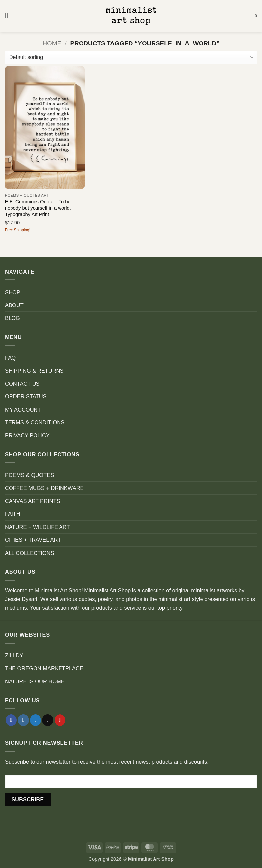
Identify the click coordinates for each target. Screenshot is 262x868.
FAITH (13, 514)
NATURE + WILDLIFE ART (37, 527)
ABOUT (14, 305)
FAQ (10, 358)
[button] (9, 16)
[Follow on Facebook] (11, 720)
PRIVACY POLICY (27, 435)
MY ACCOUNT (23, 410)
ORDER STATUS (26, 396)
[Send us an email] (48, 720)
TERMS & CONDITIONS (35, 422)
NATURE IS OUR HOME (35, 681)
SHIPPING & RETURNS (34, 371)
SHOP (13, 292)
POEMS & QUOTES (29, 475)
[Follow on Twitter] (36, 720)
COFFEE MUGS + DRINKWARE (44, 488)
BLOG (12, 318)
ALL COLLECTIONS (30, 553)
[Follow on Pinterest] (60, 720)
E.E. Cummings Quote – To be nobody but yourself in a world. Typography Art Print (38, 208)
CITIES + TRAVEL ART (33, 540)
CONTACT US (22, 384)
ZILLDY (14, 655)
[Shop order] (131, 57)
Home (52, 43)
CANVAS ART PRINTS (32, 501)
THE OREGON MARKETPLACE (44, 668)
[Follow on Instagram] (23, 720)
